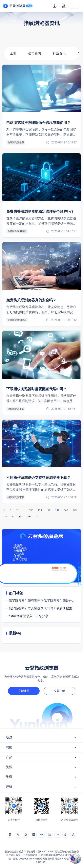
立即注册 (24, 691)
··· (23, 510)
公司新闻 (35, 53)
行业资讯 (59, 53)
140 (49, 510)
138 (31, 510)
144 (6, 517)
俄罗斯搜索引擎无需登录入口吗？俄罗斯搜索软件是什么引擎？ (43, 608)
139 (40, 510)
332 (21, 517)
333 (30, 517)
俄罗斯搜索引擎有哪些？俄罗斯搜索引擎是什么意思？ (43, 601)
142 (66, 510)
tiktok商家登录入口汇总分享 (29, 616)
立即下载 (59, 691)
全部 (13, 53)
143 (75, 510)
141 (57, 510)
